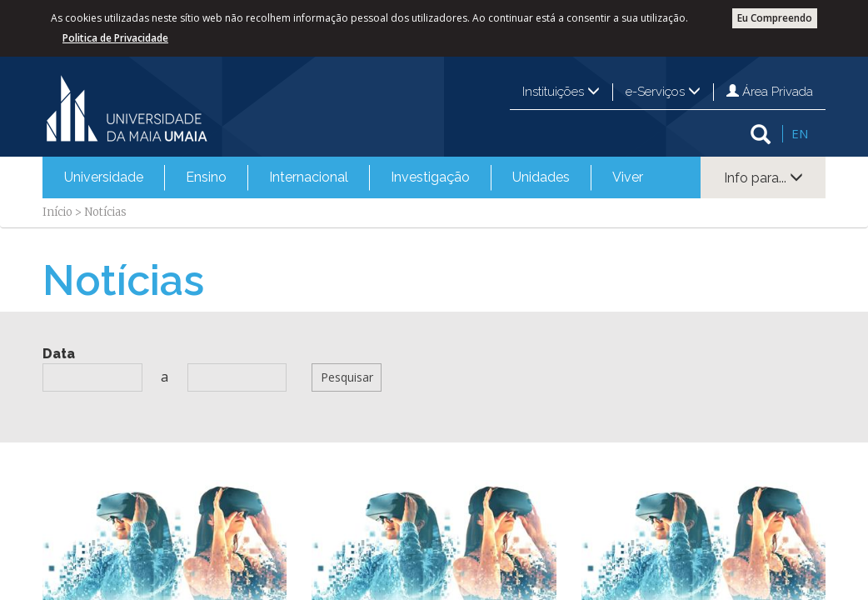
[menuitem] (104, 177)
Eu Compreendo (775, 18)
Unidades (541, 177)
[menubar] (354, 177)
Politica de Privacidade (115, 38)
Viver (628, 177)
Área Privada (770, 92)
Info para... (763, 178)
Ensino (206, 177)
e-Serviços (663, 92)
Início (57, 212)
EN (800, 133)
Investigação (430, 177)
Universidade (104, 177)
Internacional (309, 177)
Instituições (561, 92)
